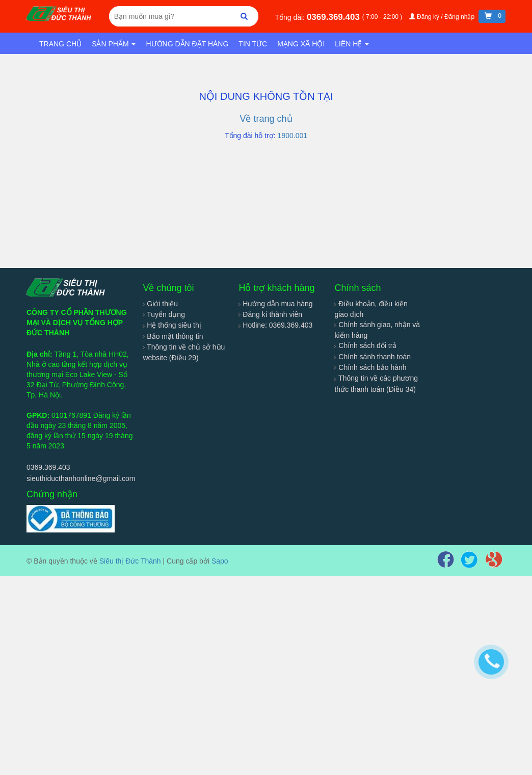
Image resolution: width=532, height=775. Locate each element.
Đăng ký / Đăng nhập (443, 17)
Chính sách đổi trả (365, 345)
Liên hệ (352, 44)
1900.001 (292, 136)
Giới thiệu (160, 304)
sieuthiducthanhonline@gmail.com (81, 478)
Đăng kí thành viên (270, 314)
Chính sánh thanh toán (373, 357)
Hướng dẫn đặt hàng (187, 44)
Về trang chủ (266, 119)
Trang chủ (60, 44)
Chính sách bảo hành (370, 367)
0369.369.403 (335, 17)
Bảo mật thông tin (173, 336)
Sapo (220, 561)
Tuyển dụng (164, 314)
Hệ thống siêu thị (172, 325)
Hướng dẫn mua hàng (275, 304)
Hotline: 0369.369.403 (275, 325)
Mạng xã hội (301, 44)
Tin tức (253, 44)
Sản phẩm (114, 44)
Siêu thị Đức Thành (130, 561)
